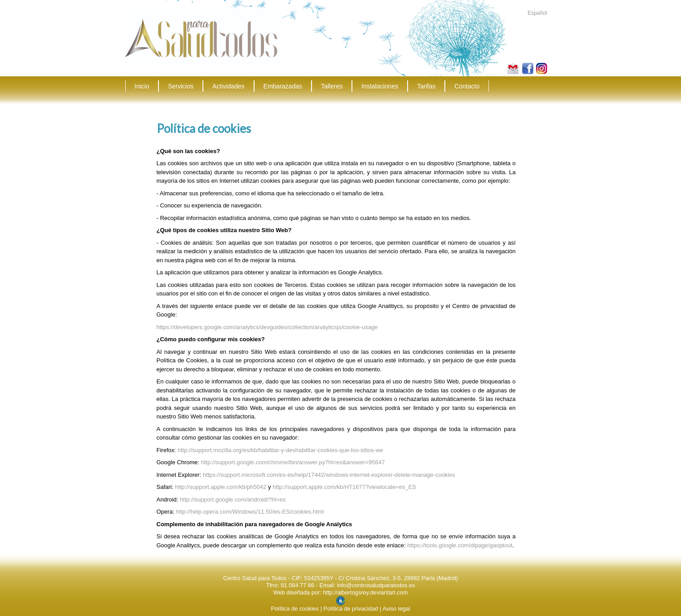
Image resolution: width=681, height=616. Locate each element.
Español (537, 13)
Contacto (467, 86)
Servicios (181, 86)
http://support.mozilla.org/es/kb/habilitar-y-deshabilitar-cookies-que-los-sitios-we (280, 450)
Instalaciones (380, 86)
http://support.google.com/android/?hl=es (233, 499)
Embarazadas (283, 86)
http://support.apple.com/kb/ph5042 (221, 487)
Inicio (142, 86)
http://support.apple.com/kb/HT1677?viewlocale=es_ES (344, 487)
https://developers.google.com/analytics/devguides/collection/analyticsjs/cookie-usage (267, 327)
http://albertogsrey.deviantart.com (365, 592)
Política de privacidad (351, 609)
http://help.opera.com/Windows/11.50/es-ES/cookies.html (250, 512)
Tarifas (426, 86)
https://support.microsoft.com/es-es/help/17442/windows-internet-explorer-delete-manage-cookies (329, 475)
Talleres (332, 86)
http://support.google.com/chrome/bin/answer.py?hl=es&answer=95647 (293, 462)
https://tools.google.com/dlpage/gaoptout (460, 545)
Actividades (228, 86)
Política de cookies (295, 609)
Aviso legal (396, 609)
